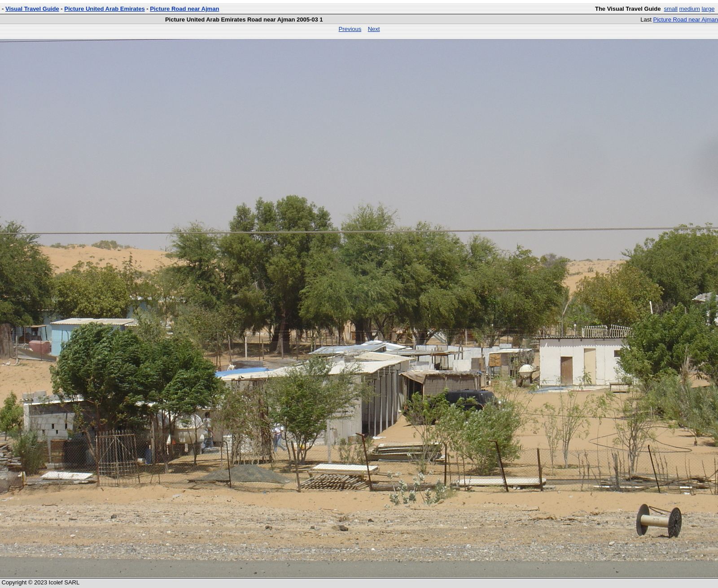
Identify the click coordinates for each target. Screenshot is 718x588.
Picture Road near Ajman (184, 9)
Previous (350, 29)
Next (374, 29)
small (671, 9)
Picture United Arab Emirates (104, 9)
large (708, 9)
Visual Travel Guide (32, 9)
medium (690, 9)
